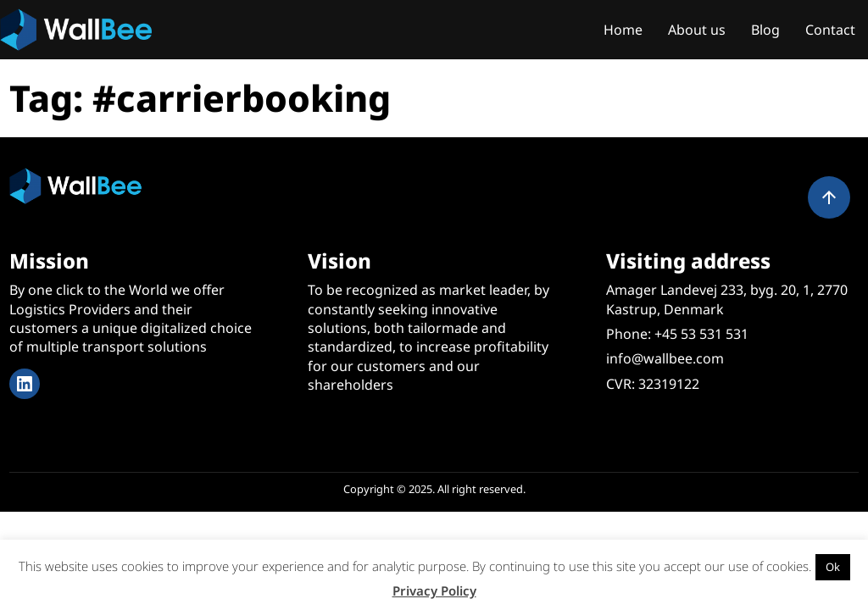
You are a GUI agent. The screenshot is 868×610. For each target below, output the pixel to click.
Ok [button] (833, 567)
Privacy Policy (434, 591)
